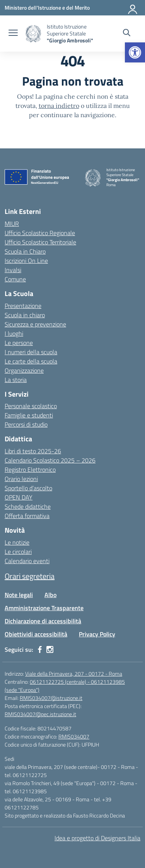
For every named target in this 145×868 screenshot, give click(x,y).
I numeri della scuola (31, 352)
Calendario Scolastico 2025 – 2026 (50, 460)
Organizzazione (24, 370)
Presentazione (23, 306)
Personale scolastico (31, 406)
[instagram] (50, 649)
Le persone (19, 343)
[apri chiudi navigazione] (13, 34)
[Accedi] (133, 8)
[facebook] (40, 649)
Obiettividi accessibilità (36, 634)
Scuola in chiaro (25, 315)
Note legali (19, 595)
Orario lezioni (21, 479)
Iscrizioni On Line (26, 261)
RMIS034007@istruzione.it (51, 698)
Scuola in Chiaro (25, 251)
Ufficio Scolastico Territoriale (40, 242)
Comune (15, 279)
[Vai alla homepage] (33, 34)
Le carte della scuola (31, 361)
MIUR (12, 224)
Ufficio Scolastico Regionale (40, 233)
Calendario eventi (27, 561)
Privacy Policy (97, 634)
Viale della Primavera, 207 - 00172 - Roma (74, 674)
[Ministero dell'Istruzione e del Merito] (47, 8)
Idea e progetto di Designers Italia (97, 838)
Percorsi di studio (26, 424)
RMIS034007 (74, 736)
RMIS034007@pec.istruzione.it (40, 714)
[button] (135, 52)
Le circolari (18, 552)
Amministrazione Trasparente (44, 608)
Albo (50, 595)
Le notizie (17, 542)
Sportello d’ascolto (28, 488)
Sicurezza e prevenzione (35, 324)
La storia (16, 380)
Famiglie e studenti (29, 415)
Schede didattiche (28, 506)
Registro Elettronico (30, 469)
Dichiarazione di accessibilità (43, 621)
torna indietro (59, 106)
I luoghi (14, 333)
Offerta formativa (27, 516)
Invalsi (13, 270)
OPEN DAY (19, 497)
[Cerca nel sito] (127, 34)
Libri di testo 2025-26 (33, 451)
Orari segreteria (30, 576)
